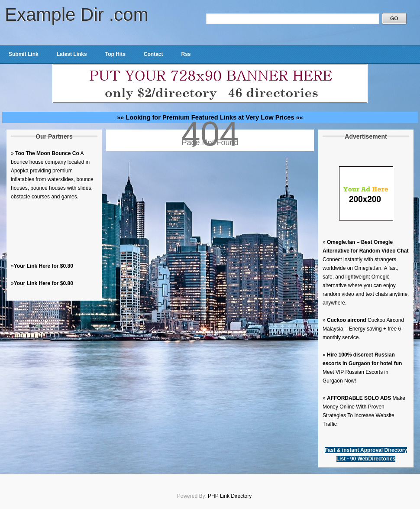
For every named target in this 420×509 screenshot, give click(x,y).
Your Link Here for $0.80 (44, 266)
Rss (186, 54)
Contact (153, 54)
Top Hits (115, 54)
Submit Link (24, 54)
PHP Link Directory (230, 496)
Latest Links (72, 54)
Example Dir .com (76, 15)
